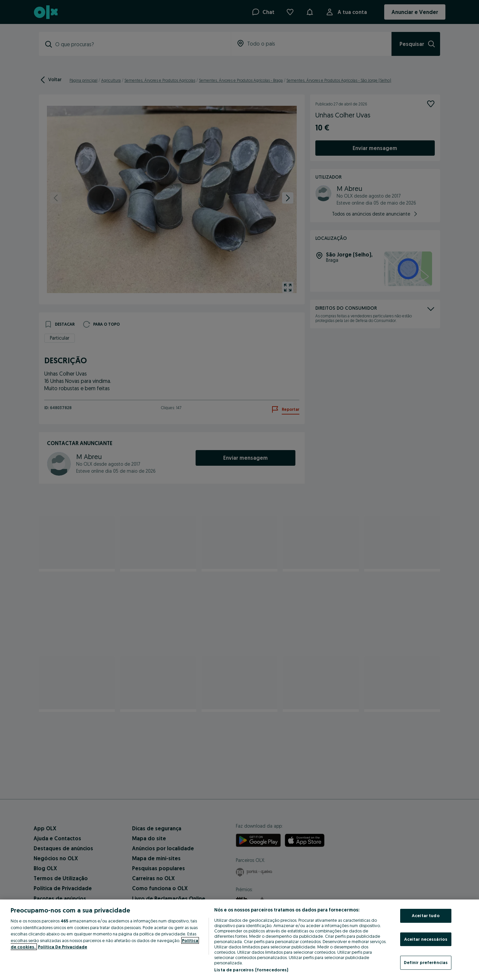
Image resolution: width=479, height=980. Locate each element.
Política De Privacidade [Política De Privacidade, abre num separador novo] (63, 947)
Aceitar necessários (426, 939)
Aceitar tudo (426, 915)
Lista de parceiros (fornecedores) (251, 970)
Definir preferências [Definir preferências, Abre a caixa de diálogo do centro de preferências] (426, 962)
